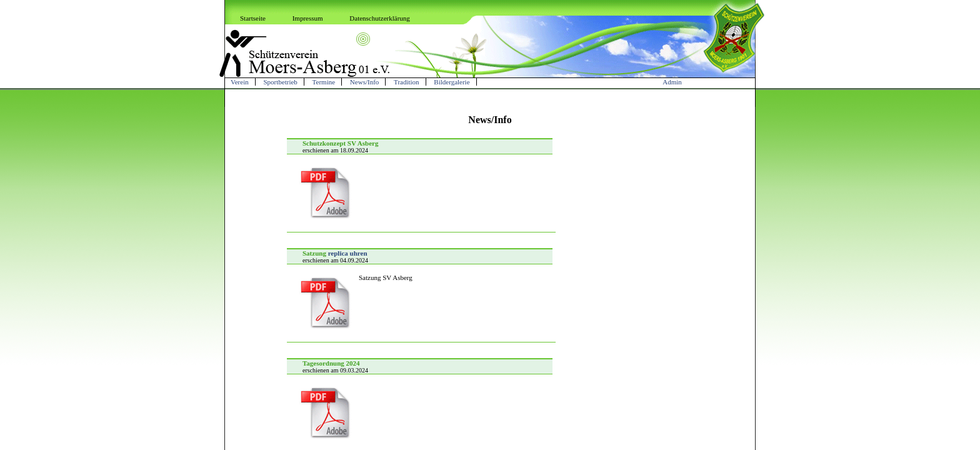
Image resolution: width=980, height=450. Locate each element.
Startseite (253, 18)
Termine (324, 82)
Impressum (308, 18)
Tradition (407, 82)
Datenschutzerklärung (380, 18)
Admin (672, 82)
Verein (240, 82)
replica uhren (348, 253)
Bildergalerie (452, 82)
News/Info (364, 82)
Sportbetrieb (280, 82)
